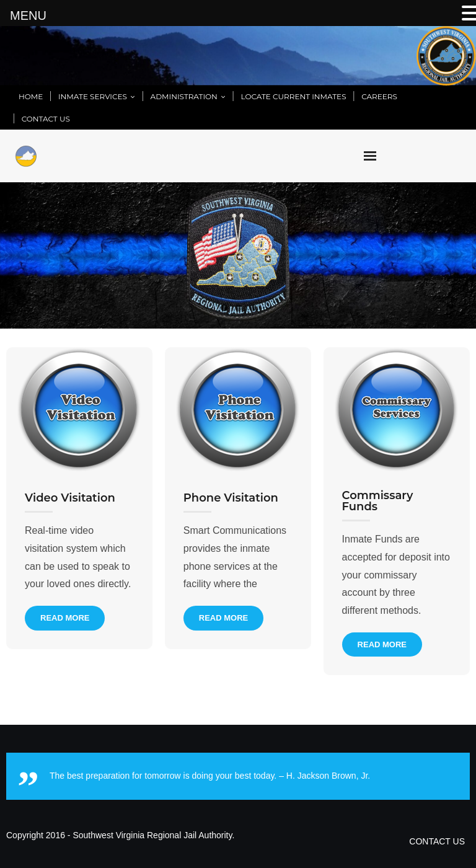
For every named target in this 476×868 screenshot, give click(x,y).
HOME (31, 96)
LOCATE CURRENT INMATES (294, 96)
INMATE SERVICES (93, 96)
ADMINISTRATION (184, 96)
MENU (28, 15)
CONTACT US (46, 119)
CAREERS (379, 96)
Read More (65, 618)
